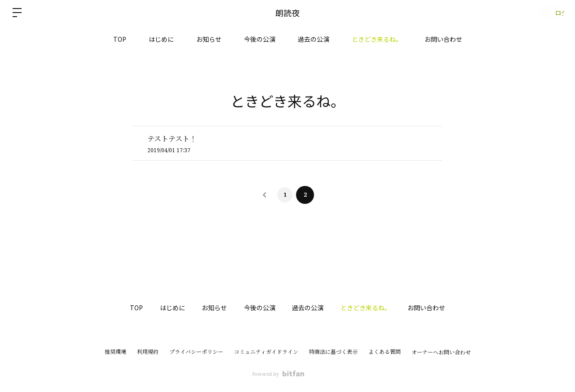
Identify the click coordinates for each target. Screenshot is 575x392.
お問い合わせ (443, 39)
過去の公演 (314, 39)
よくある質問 (385, 352)
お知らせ (209, 39)
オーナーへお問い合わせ (441, 352)
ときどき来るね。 (377, 39)
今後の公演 (260, 39)
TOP (120, 39)
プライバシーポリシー (196, 352)
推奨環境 (115, 352)
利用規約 (148, 352)
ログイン (548, 12)
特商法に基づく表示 (333, 352)
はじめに (161, 39)
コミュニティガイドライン (266, 352)
